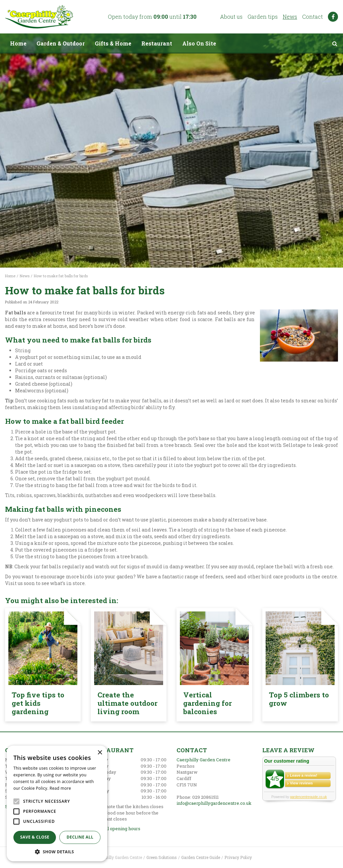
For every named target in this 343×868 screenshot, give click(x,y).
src (335, 43)
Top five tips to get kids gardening (38, 703)
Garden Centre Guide (201, 857)
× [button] (100, 753)
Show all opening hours (116, 829)
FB (333, 17)
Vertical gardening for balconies (208, 703)
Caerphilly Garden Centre (203, 760)
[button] (57, 851)
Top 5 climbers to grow (299, 699)
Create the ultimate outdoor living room (127, 703)
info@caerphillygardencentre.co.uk (214, 803)
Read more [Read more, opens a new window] (60, 788)
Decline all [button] (80, 837)
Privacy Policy (238, 857)
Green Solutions (162, 857)
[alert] (57, 803)
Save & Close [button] (35, 837)
